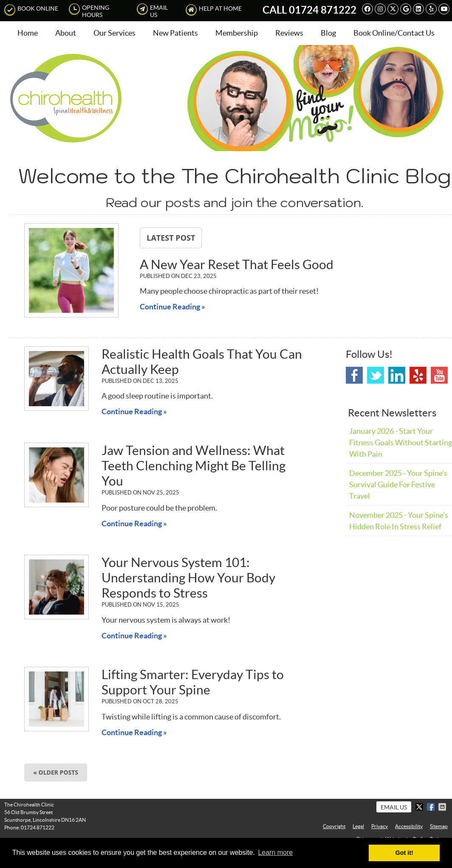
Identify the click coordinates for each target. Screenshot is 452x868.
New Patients (175, 33)
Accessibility (409, 826)
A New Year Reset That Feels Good (237, 264)
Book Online (31, 10)
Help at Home (214, 10)
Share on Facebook (432, 807)
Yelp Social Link (418, 375)
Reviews (289, 33)
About (66, 33)
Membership (237, 33)
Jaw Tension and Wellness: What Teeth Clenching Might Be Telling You (194, 466)
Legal (358, 826)
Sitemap (439, 826)
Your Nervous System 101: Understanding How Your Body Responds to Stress (188, 578)
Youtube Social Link (439, 375)
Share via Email (443, 807)
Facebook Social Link (354, 375)
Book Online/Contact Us (394, 33)
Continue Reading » (172, 307)
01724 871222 (323, 10)
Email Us (152, 11)
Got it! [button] (404, 853)
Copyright (334, 826)
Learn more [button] (275, 853)
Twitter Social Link (376, 375)
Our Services (114, 33)
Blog (328, 33)
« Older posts (56, 772)
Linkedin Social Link (397, 375)
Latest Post (171, 238)
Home (28, 33)
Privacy (380, 826)
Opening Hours (89, 11)
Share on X (420, 807)
